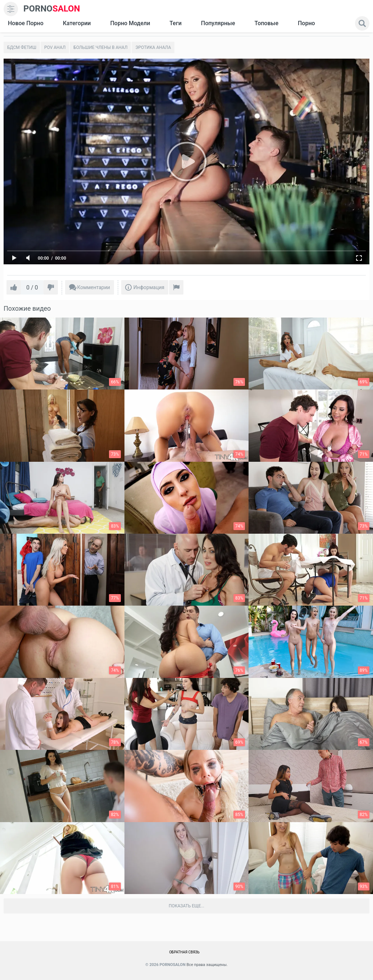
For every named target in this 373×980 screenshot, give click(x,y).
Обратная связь (184, 952)
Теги (175, 23)
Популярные (218, 23)
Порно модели (130, 23)
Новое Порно (26, 23)
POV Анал (55, 47)
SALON (52, 9)
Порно (306, 23)
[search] (362, 23)
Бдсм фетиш (22, 47)
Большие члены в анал (100, 47)
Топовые (266, 23)
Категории (77, 23)
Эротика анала (153, 47)
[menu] (11, 9)
